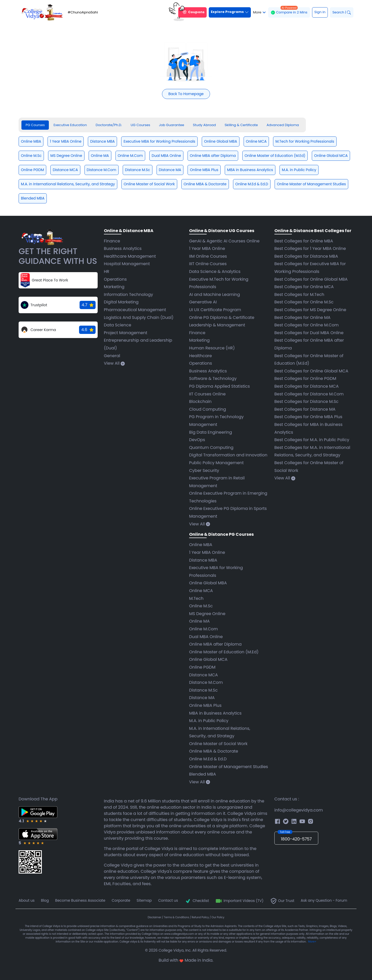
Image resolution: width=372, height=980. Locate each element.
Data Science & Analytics (215, 271)
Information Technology (128, 294)
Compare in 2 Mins (289, 11)
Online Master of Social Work (218, 744)
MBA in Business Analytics (215, 713)
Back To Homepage (186, 94)
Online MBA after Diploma (215, 644)
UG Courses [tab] (141, 125)
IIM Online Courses (208, 256)
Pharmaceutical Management (135, 310)
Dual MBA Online (206, 637)
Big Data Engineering (211, 432)
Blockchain (200, 401)
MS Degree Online (207, 614)
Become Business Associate (80, 900)
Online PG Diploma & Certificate (222, 317)
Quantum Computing (211, 447)
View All (114, 363)
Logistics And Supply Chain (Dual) (139, 317)
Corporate (121, 900)
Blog (45, 900)
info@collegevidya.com (299, 810)
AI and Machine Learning (215, 294)
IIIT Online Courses (208, 264)
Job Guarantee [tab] (172, 125)
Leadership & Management (217, 325)
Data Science (118, 325)
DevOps (197, 440)
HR (107, 271)
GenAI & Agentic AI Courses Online (224, 241)
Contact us (168, 900)
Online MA (199, 621)
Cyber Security (204, 470)
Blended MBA (203, 774)
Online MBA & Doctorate (214, 751)
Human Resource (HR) (212, 348)
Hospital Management (127, 264)
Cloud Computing (208, 409)
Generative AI (203, 302)
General (112, 356)
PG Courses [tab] (35, 125)
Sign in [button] (320, 12)
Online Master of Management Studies (228, 767)
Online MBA (201, 545)
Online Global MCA (208, 659)
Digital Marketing (121, 302)
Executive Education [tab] (70, 125)
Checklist (197, 901)
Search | (342, 12)
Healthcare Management (130, 256)
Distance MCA (203, 675)
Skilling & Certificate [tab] (241, 125)
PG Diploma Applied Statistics (219, 386)
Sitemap (144, 900)
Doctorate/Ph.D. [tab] (109, 125)
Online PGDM (202, 667)
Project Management (126, 333)
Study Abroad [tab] (204, 125)
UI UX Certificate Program (215, 310)
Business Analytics (123, 248)
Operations (115, 279)
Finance (112, 241)
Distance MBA (203, 560)
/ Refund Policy (200, 917)
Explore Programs (230, 12)
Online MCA (201, 591)
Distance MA (202, 698)
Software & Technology (213, 378)
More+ (312, 942)
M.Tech (196, 598)
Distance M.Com (206, 682)
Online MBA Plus (205, 705)
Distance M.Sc (203, 690)
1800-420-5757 (295, 837)
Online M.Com (203, 629)
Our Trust (282, 901)
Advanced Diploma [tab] (283, 125)
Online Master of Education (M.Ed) (224, 652)
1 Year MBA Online (207, 248)
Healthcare (200, 356)
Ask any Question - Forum (324, 900)
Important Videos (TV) (239, 901)
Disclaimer (155, 917)
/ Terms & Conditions (176, 917)
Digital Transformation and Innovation (228, 455)
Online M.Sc (201, 606)
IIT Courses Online (207, 394)
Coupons (191, 12)
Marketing (114, 287)
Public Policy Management (216, 463)
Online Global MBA (208, 583)
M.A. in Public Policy (209, 721)
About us (27, 900)
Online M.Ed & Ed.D (208, 759)
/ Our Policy (217, 917)
